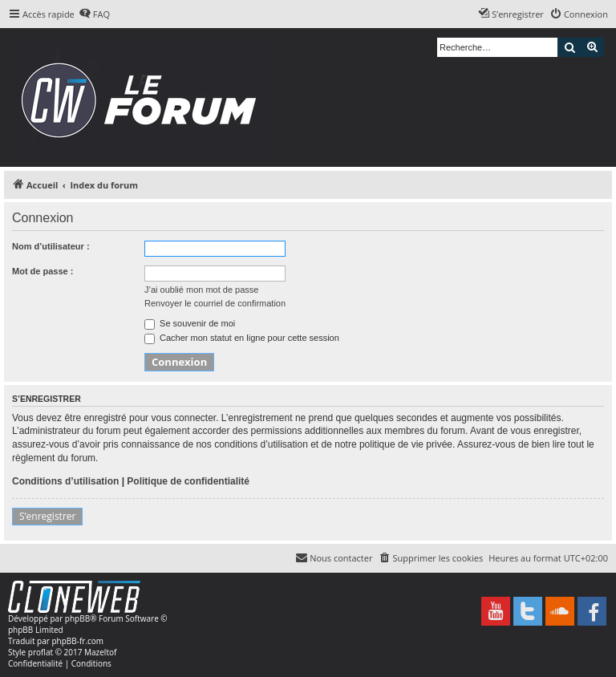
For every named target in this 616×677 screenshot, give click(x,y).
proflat (41, 652)
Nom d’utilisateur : (51, 246)
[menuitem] (94, 14)
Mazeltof (100, 652)
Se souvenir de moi (190, 323)
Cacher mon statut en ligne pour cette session (242, 338)
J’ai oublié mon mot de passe (201, 290)
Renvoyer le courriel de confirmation (215, 303)
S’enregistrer (47, 516)
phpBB (77, 618)
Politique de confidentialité (188, 481)
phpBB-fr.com (77, 641)
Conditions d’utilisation (65, 481)
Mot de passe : (43, 271)
